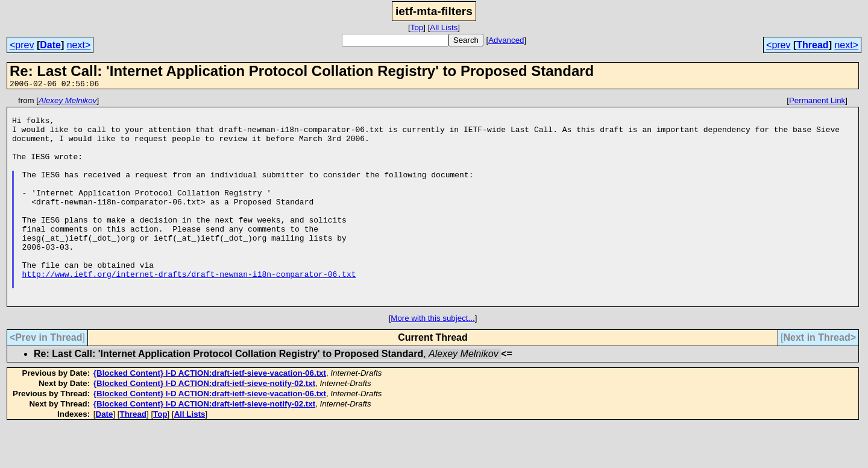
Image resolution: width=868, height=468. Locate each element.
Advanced (506, 40)
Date (50, 45)
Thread (812, 45)
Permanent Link (817, 102)
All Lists (444, 27)
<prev (22, 45)
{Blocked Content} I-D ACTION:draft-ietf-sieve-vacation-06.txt (210, 415)
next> (79, 45)
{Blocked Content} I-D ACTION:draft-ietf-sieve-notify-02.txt (204, 425)
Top (417, 27)
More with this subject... (432, 360)
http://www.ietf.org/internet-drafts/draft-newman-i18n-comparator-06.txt (189, 310)
